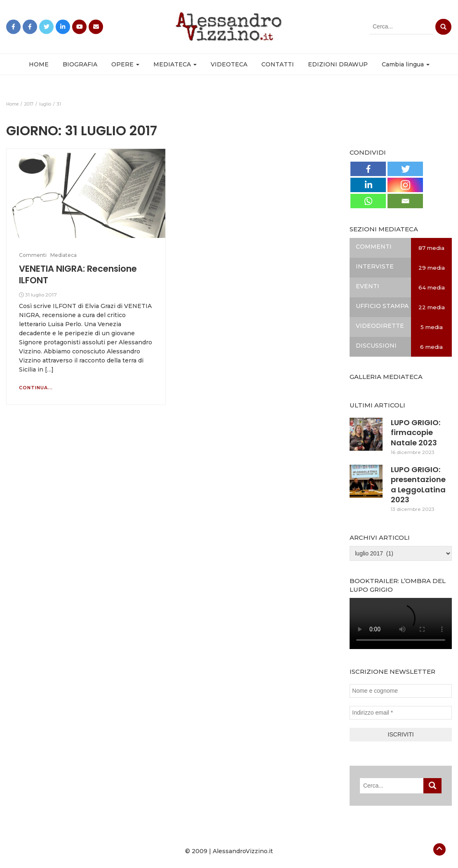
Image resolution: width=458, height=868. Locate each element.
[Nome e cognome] (401, 691)
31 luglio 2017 (41, 295)
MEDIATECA (175, 64)
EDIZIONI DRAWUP (338, 64)
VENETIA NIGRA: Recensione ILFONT (78, 274)
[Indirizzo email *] (401, 713)
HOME (39, 64)
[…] (48, 369)
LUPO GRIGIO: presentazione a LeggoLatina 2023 (418, 485)
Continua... (36, 388)
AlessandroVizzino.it (243, 851)
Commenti (33, 255)
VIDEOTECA (229, 64)
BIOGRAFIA (80, 64)
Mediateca (63, 255)
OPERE (125, 64)
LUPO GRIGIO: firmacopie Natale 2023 (416, 433)
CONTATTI (278, 64)
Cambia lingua (406, 64)
